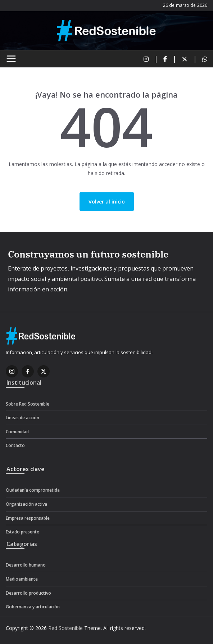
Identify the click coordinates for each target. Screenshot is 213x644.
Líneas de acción (22, 418)
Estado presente (22, 532)
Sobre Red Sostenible (28, 404)
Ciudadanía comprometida (33, 490)
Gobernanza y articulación (33, 607)
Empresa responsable (28, 518)
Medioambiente (22, 579)
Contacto (15, 445)
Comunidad (17, 432)
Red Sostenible (65, 628)
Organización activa (26, 504)
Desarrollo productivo (28, 593)
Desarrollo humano (26, 565)
